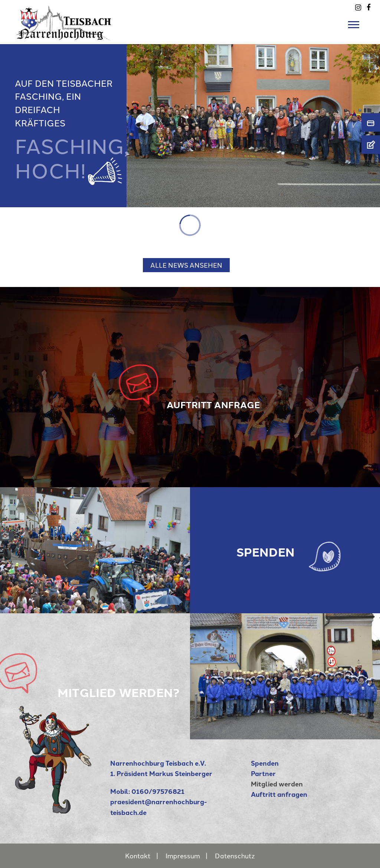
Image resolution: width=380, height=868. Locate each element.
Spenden (265, 763)
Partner (263, 773)
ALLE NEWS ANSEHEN (186, 265)
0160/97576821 (158, 791)
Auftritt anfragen (279, 794)
